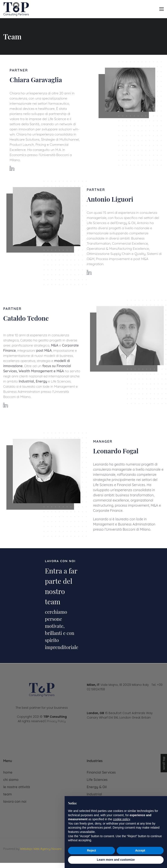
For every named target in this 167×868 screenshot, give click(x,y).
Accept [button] (140, 850)
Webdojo (26, 849)
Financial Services (101, 772)
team (7, 794)
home (8, 772)
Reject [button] (91, 850)
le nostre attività (17, 787)
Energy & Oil (97, 787)
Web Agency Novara (47, 849)
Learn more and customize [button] (116, 860)
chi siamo (11, 780)
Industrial (94, 794)
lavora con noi (15, 801)
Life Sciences (97, 780)
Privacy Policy (56, 721)
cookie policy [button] (121, 819)
